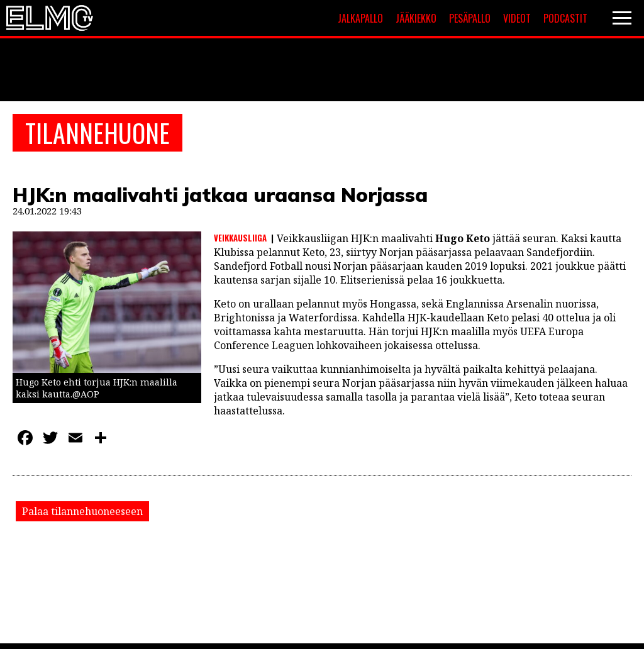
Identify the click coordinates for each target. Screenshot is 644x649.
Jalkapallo (360, 18)
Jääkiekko (416, 18)
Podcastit (565, 18)
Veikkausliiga (240, 238)
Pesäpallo (470, 18)
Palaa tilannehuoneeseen (82, 511)
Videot (517, 18)
